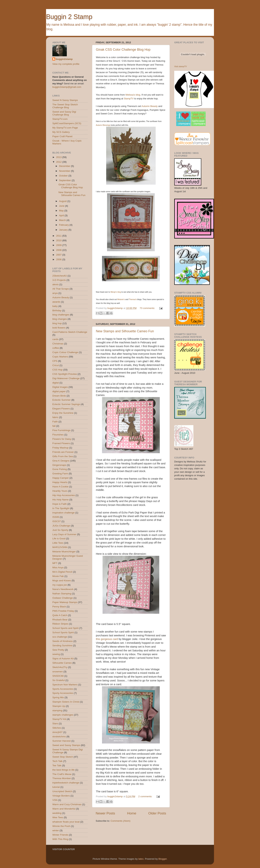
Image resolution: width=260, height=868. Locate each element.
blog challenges (61, 315)
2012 (59, 162)
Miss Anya (58, 567)
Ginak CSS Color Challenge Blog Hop (123, 50)
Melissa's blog (133, 95)
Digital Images (60, 387)
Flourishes (58, 435)
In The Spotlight (61, 508)
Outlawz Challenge (63, 598)
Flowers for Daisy (62, 439)
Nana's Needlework (63, 589)
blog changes (60, 319)
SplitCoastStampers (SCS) (67, 123)
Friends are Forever (63, 452)
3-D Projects (59, 280)
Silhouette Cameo (62, 663)
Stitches (57, 728)
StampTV (129, 99)
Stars (55, 723)
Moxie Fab (58, 576)
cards (55, 339)
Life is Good (59, 539)
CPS (55, 361)
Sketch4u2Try (60, 667)
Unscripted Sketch (62, 791)
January (64, 230)
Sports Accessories (63, 689)
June (62, 206)
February (64, 225)
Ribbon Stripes (60, 624)
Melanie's (121, 299)
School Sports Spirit (63, 632)
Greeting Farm (60, 474)
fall (54, 426)
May (62, 211)
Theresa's (133, 299)
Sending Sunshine (62, 645)
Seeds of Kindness (63, 641)
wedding (57, 813)
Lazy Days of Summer (64, 534)
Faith (55, 422)
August (63, 201)
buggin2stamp (64, 59)
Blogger (162, 859)
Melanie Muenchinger (64, 552)
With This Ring (60, 839)
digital (56, 383)
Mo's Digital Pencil (62, 572)
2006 (59, 259)
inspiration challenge (63, 513)
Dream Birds (59, 396)
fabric (55, 417)
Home (132, 813)
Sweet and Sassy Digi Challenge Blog (64, 113)
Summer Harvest (61, 741)
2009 (59, 245)
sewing (56, 654)
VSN (55, 800)
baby (55, 306)
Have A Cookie (60, 487)
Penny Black (59, 607)
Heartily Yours (60, 491)
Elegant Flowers (61, 409)
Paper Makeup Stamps (65, 602)
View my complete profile (66, 64)
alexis (56, 284)
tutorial (56, 787)
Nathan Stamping (62, 594)
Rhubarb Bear (60, 620)
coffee (56, 348)
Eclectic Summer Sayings (66, 404)
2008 (59, 250)
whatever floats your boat (66, 822)
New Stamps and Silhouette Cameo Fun (125, 331)
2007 (59, 255)
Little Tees (58, 543)
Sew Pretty (58, 650)
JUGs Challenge (61, 526)
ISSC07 (57, 521)
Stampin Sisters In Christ (66, 702)
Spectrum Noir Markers (65, 685)
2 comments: (146, 796)
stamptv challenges (63, 715)
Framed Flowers (61, 443)
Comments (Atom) (121, 821)
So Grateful (58, 680)
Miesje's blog (116, 292)
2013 (59, 157)
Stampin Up (59, 706)
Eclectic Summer (61, 400)
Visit (180, 66)
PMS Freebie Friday (63, 611)
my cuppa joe (60, 585)
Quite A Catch (60, 615)
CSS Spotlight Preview (65, 374)
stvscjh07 (57, 732)
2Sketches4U (60, 276)
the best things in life (63, 770)
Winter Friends (60, 835)
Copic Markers (60, 357)
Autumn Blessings (103, 125)
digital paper (59, 391)
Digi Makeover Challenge (66, 378)
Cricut (56, 365)
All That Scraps (61, 289)
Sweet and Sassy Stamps (66, 745)
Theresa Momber (62, 778)
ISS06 (56, 517)
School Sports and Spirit (65, 628)
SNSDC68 (58, 676)
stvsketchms (59, 737)
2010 (59, 240)
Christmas (58, 344)
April (62, 215)
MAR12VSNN (60, 547)
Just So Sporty (60, 530)
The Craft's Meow (62, 774)
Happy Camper (61, 478)
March (63, 220)
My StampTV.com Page (65, 128)
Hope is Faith (60, 504)
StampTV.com (60, 119)
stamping (57, 710)
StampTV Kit (59, 719)
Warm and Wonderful (64, 809)
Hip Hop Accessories (64, 495)
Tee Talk (57, 765)
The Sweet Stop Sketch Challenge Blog (65, 106)
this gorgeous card (107, 639)
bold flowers (59, 328)
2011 (59, 236)
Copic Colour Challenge (65, 352)
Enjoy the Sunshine (63, 413)
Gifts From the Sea (63, 456)
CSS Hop (57, 370)
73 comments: (148, 308)
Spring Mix (58, 697)
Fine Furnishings (61, 430)
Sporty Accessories (63, 693)
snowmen (58, 672)
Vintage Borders (61, 796)
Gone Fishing (60, 469)
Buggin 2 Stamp (69, 17)
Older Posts (157, 813)
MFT (55, 563)
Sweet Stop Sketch (63, 757)
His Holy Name (60, 500)
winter (56, 830)
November (65, 171)
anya (55, 293)
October (64, 176)
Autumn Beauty (150, 106)
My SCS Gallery (61, 132)
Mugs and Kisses (62, 581)
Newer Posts (105, 813)
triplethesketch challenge (66, 783)
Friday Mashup (60, 448)
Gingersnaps (59, 465)
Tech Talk (57, 761)
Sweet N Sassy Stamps (65, 100)
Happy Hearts (60, 482)
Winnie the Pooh (61, 826)
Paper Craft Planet (62, 136)
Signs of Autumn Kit (63, 659)
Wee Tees (58, 817)
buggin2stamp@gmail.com (67, 87)
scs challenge (60, 637)
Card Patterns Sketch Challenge (70, 332)
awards (56, 302)
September (65, 180)
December (65, 166)
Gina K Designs (61, 461)
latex (141, 859)
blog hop (57, 323)
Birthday (57, 310)
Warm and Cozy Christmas (67, 804)
